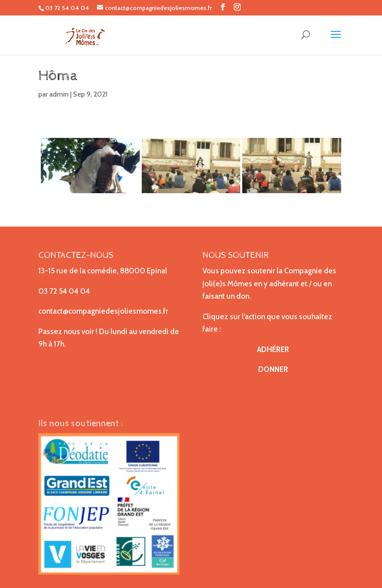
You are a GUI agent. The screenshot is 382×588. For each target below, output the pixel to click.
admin (59, 94)
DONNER (273, 369)
